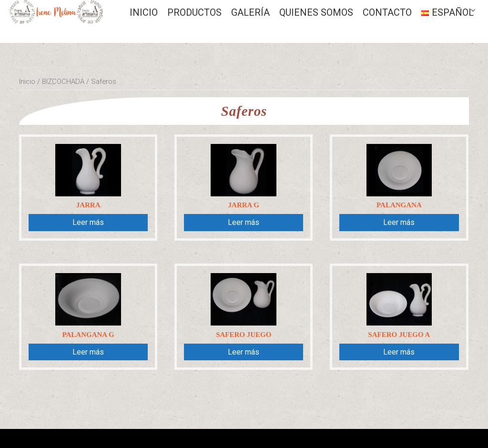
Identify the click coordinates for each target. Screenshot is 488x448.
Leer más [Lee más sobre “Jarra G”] (244, 222)
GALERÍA (250, 12)
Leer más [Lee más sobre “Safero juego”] (244, 352)
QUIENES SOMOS (316, 12)
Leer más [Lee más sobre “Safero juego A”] (399, 352)
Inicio (144, 12)
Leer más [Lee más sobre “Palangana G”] (88, 352)
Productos (194, 12)
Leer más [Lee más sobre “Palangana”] (399, 222)
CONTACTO (387, 12)
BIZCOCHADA (63, 81)
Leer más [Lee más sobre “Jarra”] (88, 222)
